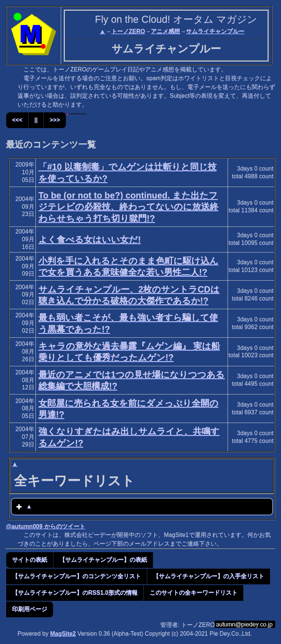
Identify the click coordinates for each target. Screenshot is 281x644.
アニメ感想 (165, 31)
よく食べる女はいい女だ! (90, 239)
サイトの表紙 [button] (30, 560)
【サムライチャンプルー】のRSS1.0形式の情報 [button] (75, 593)
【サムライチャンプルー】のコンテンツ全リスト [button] (76, 576)
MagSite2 (63, 634)
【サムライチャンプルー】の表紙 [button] (103, 560)
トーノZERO (128, 31)
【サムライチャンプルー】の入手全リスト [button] (209, 576)
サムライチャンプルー (215, 31)
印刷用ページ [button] (30, 609)
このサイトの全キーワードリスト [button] (194, 593)
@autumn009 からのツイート (46, 526)
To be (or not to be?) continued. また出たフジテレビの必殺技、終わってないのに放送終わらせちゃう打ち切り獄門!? (128, 207)
